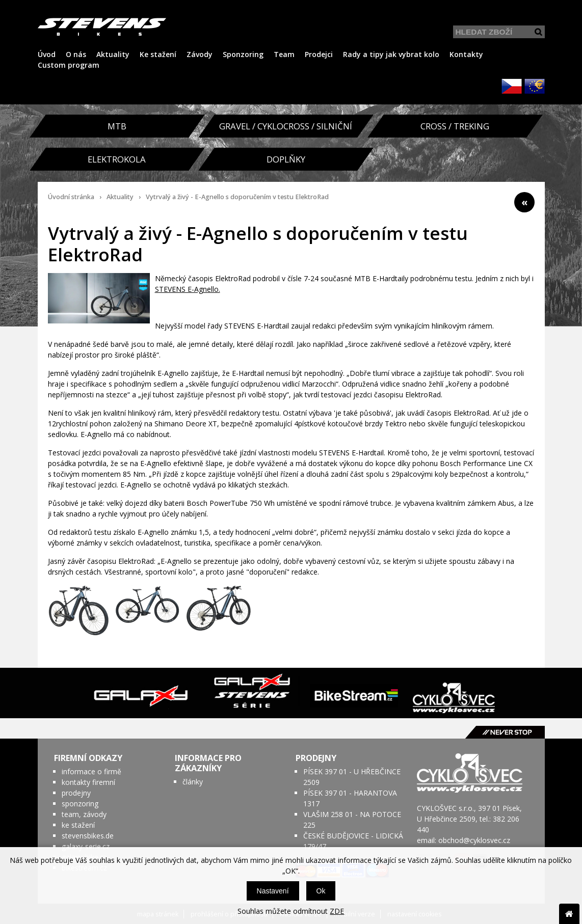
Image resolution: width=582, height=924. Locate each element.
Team (284, 54)
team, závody (84, 814)
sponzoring (80, 804)
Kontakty (466, 54)
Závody (200, 54)
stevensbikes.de (88, 836)
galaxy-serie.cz (86, 846)
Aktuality (113, 54)
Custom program (69, 65)
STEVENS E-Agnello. (188, 289)
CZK (512, 86)
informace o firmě (91, 771)
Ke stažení (158, 54)
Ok (321, 891)
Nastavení (273, 891)
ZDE (337, 911)
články (193, 782)
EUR (535, 86)
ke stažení (78, 825)
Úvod (47, 54)
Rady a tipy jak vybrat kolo (391, 54)
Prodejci (319, 54)
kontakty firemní (88, 782)
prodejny (76, 793)
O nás (76, 54)
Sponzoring (243, 54)
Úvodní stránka (71, 197)
